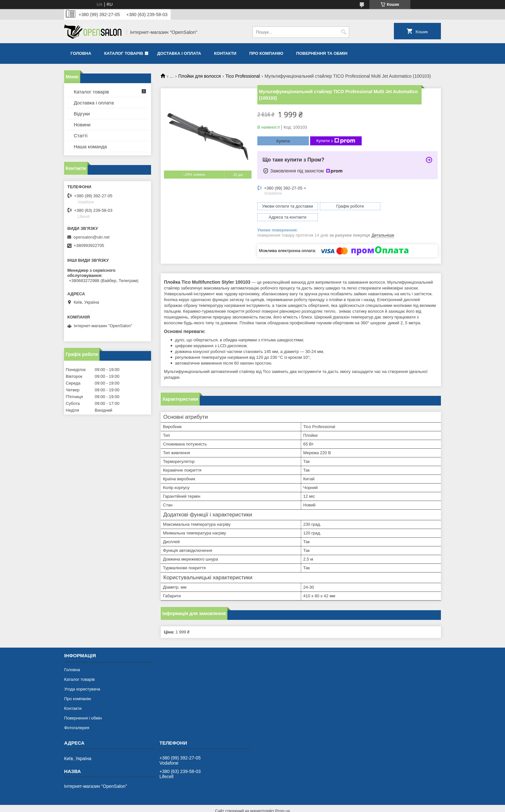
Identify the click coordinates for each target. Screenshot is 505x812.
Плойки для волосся (200, 76)
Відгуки (82, 114)
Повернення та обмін (322, 53)
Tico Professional (243, 76)
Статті (81, 136)
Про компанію (266, 53)
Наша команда (90, 147)
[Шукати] (343, 32)
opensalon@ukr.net (91, 237)
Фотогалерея (77, 717)
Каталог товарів (124, 53)
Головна (81, 53)
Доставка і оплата (179, 53)
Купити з (336, 141)
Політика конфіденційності (306, 806)
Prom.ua (283, 800)
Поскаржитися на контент (256, 806)
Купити (283, 141)
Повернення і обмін (83, 707)
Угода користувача (82, 678)
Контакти (225, 53)
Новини (82, 125)
